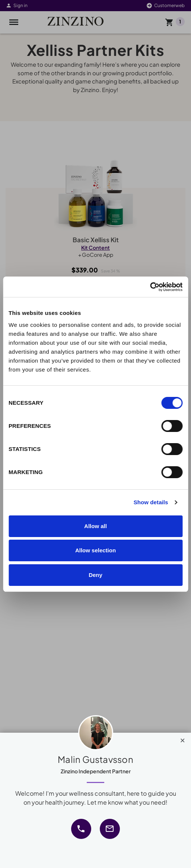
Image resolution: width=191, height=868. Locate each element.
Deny (95, 575)
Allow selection (95, 550)
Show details (151, 502)
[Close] (183, 739)
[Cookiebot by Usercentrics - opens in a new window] (150, 287)
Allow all (95, 526)
